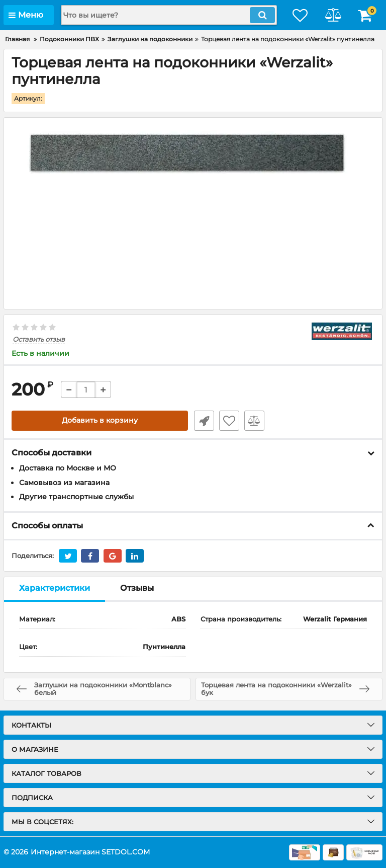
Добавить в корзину (100, 421)
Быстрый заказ (203, 421)
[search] (165, 15)
